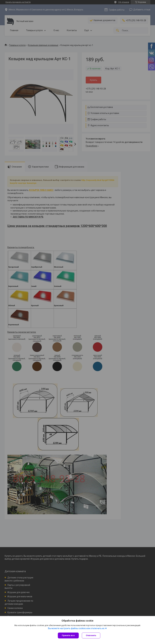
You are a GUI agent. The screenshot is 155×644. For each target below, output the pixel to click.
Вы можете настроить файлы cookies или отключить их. (76, 628)
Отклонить (91, 635)
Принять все (68, 635)
